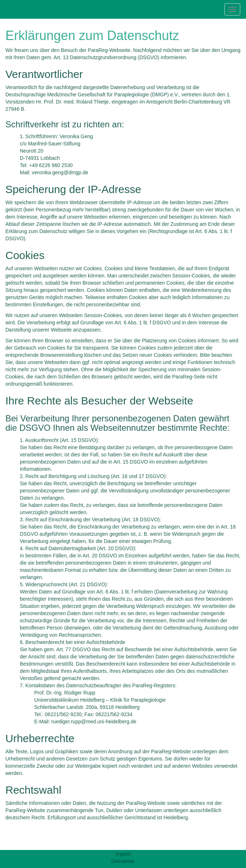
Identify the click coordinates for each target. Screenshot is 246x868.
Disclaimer (123, 861)
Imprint (123, 854)
